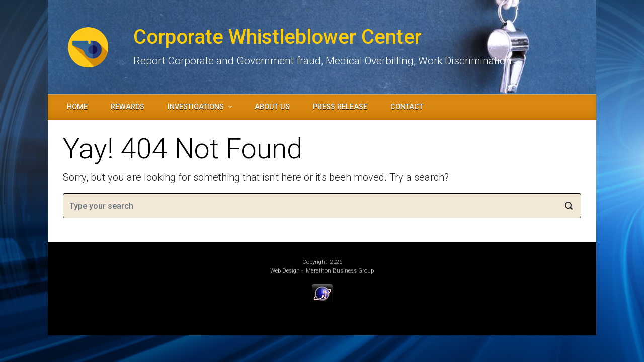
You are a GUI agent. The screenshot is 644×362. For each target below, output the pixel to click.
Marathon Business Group (340, 271)
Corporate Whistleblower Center (277, 37)
